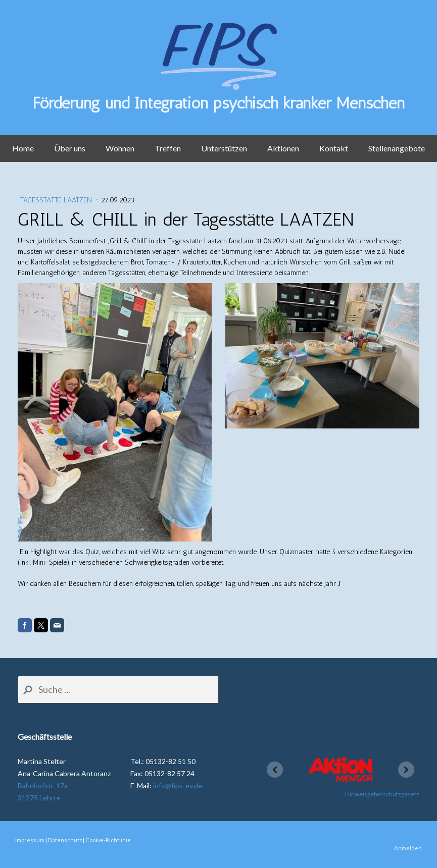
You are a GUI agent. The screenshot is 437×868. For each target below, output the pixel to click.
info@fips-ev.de (178, 785)
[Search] (118, 689)
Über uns (70, 148)
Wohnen (120, 148)
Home (23, 148)
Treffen (168, 148)
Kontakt (334, 148)
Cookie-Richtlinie (108, 840)
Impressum (30, 840)
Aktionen (283, 148)
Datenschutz (65, 840)
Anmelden (408, 848)
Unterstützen (224, 148)
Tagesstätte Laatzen (57, 200)
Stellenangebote (397, 148)
